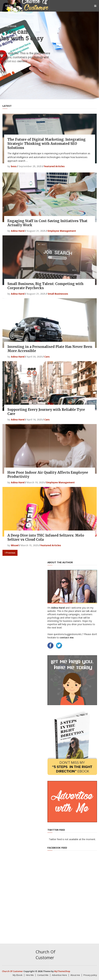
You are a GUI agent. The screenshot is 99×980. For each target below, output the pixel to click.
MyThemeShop (62, 971)
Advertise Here (59, 975)
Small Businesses (58, 294)
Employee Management (62, 231)
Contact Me (12, 44)
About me (11, 61)
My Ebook (11, 26)
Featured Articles (54, 166)
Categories (12, 9)
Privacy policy (90, 975)
